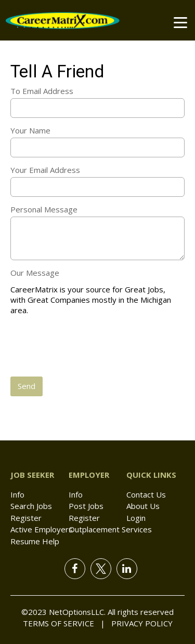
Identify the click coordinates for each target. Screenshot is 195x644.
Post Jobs (86, 506)
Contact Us (146, 494)
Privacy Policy (139, 623)
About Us (143, 506)
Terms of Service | (64, 623)
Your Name (30, 130)
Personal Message (44, 209)
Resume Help (35, 541)
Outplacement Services (110, 529)
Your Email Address (45, 170)
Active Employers (42, 529)
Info (17, 494)
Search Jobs (31, 506)
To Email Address (42, 91)
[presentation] (89, 347)
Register (26, 518)
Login (136, 518)
